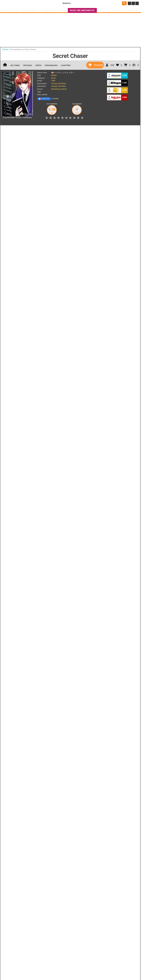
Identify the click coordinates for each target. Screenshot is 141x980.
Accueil (6, 10)
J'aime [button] (9, 129)
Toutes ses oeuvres (47, 300)
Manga (25, 4)
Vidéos (38, 65)
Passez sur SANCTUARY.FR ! (82, 10)
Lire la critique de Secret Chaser (17, 174)
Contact (86, 378)
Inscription (133, 10)
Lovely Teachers (115, 7)
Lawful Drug (24, 328)
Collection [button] (21, 129)
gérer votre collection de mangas (62, 364)
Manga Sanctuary (34, 361)
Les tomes (15, 65)
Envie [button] (50, 129)
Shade (58, 284)
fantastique (56, 89)
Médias (62, 10)
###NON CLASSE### (101, 7)
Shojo (53, 78)
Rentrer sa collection (71, 378)
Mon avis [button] (62, 129)
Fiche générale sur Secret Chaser (23, 49)
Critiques (28, 65)
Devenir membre (58, 378)
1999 (53, 81)
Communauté (48, 10)
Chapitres (66, 65)
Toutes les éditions (47, 249)
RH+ (8, 328)
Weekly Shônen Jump (77, 7)
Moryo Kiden (36, 284)
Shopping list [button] (36, 129)
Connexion (118, 10)
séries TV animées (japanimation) (110, 361)
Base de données (30, 10)
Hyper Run (14, 284)
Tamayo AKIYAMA (58, 84)
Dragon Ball (89, 7)
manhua (92, 361)
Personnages (51, 65)
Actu (15, 10)
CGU (81, 378)
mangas (79, 361)
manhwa (85, 361)
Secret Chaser (19, 156)
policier (64, 89)
